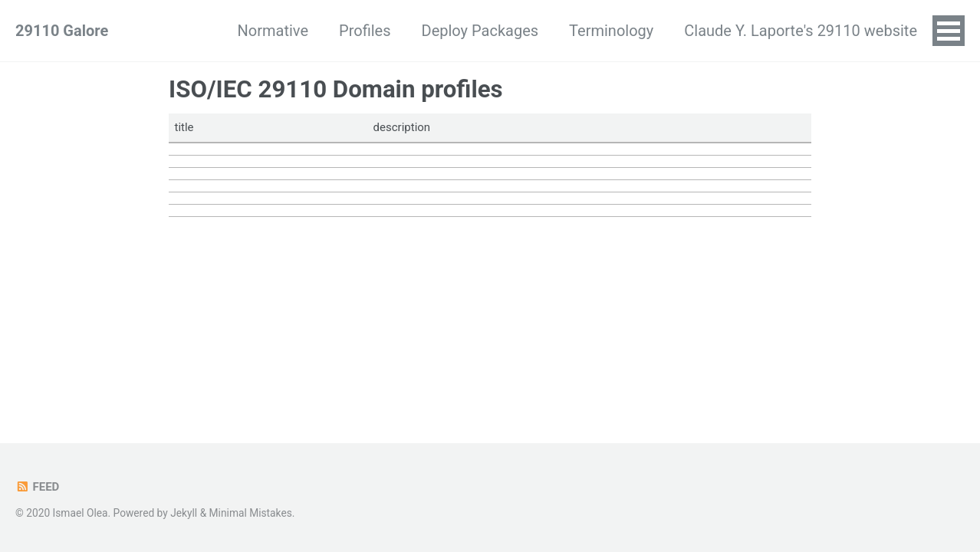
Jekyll (184, 513)
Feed (37, 487)
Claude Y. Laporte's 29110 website (801, 31)
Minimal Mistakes (251, 513)
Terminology (611, 31)
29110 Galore (62, 31)
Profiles (365, 31)
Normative (273, 31)
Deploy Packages (480, 31)
